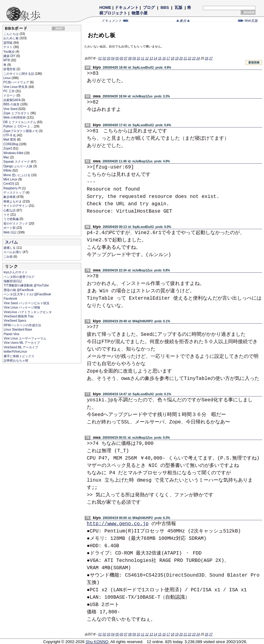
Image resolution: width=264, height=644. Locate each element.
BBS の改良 (12, 104)
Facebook (10, 299)
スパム (11, 242)
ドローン (10, 95)
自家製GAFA (12, 100)
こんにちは (11, 34)
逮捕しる (10, 248)
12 (147, 58)
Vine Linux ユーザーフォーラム (25, 338)
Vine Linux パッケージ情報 (22, 307)
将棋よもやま (13, 201)
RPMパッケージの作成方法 (22, 325)
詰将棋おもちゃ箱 (16, 360)
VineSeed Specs (15, 321)
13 (151, 58)
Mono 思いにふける (17, 175)
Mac (7, 157)
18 (172, 58)
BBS (165, 8)
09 (134, 58)
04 (113, 58)
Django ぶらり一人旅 (18, 166)
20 (181, 58)
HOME (105, 8)
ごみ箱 (8, 257)
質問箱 (8, 43)
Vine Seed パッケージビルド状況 (27, 303)
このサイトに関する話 (19, 74)
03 (108, 58)
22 (190, 58)
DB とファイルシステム (20, 122)
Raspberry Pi (13, 188)
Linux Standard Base (18, 330)
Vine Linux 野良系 (16, 87)
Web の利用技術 (15, 117)
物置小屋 (140, 13)
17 (168, 58)
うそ (7, 215)
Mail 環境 (10, 140)
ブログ (149, 8)
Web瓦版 (248, 21)
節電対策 (10, 69)
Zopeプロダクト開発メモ (21, 131)
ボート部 (10, 228)
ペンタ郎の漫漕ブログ (19, 277)
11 (143, 58)
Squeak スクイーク (17, 162)
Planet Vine (11, 334)
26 (207, 58)
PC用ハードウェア (17, 82)
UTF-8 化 (10, 135)
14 (155, 58)
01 (100, 58)
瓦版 (178, 8)
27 (211, 58)
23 (194, 58)
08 (130, 58)
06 (121, 58)
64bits (8, 170)
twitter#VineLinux (15, 352)
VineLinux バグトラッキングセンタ (28, 312)
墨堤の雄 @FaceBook (19, 290)
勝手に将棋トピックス (19, 356)
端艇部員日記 (13, 281)
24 (198, 58)
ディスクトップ (15, 193)
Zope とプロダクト (17, 113)
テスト (8, 47)
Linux (8, 78)
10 (138, 58)
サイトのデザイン (16, 206)
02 (104, 58)
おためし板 (11, 38)
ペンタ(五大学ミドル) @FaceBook (27, 294)
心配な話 (10, 210)
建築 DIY (10, 56)
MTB (7, 60)
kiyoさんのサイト (16, 272)
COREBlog (11, 144)
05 (117, 58)
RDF (59, 28)
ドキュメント (127, 8)
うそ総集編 (11, 219)
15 (160, 58)
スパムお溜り (13, 252)
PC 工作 (9, 91)
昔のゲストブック (16, 224)
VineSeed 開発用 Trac (19, 316)
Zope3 (8, 148)
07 (126, 58)
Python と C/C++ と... (19, 126)
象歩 (183, 21)
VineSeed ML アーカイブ (21, 347)
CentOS (9, 184)
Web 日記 (10, 232)
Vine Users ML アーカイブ (22, 343)
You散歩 (10, 52)
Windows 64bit (14, 153)
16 (164, 58)
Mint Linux (11, 179)
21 (185, 58)
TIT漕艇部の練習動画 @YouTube (26, 285)
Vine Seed (11, 109)
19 (177, 58)
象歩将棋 (10, 197)
